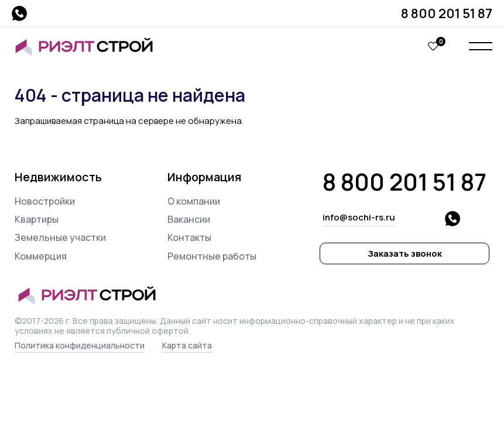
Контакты (189, 237)
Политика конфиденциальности (80, 345)
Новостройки (45, 201)
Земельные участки (60, 237)
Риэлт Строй (89, 47)
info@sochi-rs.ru (359, 217)
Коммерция (41, 256)
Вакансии (189, 219)
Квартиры (37, 219)
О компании (194, 201)
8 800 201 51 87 (447, 13)
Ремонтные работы (212, 256)
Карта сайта (187, 345)
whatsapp (19, 13)
